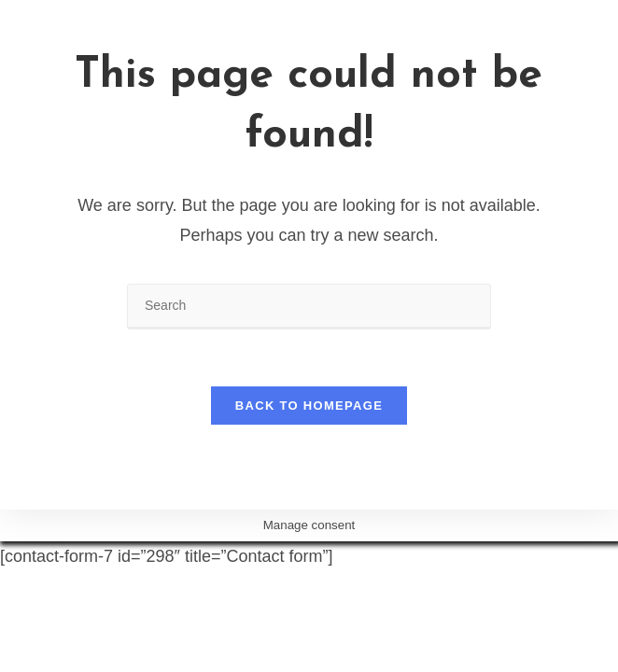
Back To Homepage (309, 406)
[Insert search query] (309, 307)
